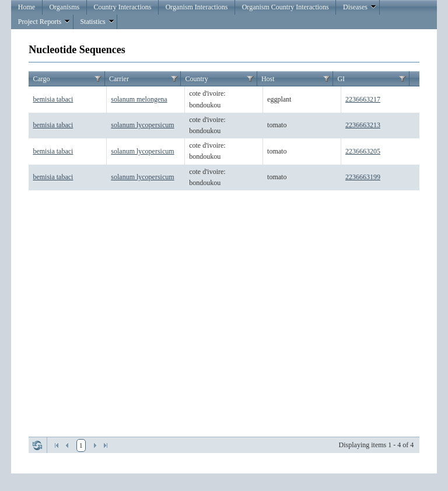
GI (341, 79)
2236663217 (363, 99)
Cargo (41, 79)
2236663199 (363, 177)
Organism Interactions (197, 7)
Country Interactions (122, 7)
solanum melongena (139, 99)
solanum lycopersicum (142, 125)
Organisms (64, 7)
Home (27, 7)
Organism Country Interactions (286, 7)
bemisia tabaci (53, 99)
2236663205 (363, 151)
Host (268, 79)
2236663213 (363, 125)
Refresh (37, 445)
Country (196, 79)
